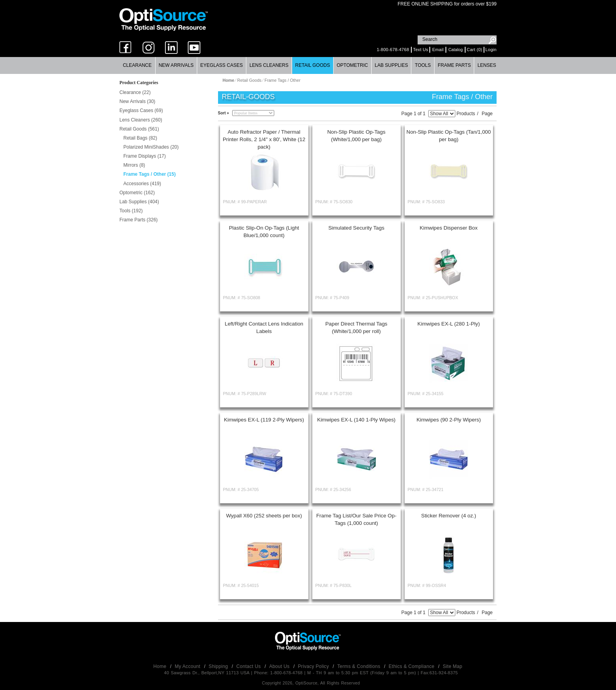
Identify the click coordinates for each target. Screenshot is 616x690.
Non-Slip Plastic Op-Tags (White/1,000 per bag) (356, 136)
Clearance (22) (135, 92)
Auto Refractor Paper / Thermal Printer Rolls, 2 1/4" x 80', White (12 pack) (264, 139)
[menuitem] (137, 65)
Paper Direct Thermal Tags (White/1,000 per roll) (356, 328)
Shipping (219, 666)
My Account (188, 666)
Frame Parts (454, 65)
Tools (423, 65)
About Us (280, 666)
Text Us (421, 50)
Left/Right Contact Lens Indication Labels (264, 328)
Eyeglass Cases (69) (141, 110)
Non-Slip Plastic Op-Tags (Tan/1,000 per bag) (449, 136)
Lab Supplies (391, 65)
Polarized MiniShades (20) (151, 147)
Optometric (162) (137, 193)
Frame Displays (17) (145, 156)
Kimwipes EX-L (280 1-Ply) (449, 324)
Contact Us (249, 666)
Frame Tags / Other (282, 80)
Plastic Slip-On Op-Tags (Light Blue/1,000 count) (264, 232)
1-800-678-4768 (393, 50)
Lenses (487, 65)
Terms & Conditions (360, 666)
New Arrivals (176, 65)
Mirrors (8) (134, 165)
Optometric (352, 65)
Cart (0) (475, 50)
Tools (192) (131, 211)
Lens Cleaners (269, 65)
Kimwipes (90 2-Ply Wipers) (449, 420)
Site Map (453, 666)
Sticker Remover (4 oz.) (449, 516)
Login (491, 50)
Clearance (137, 65)
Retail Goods (313, 65)
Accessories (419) (142, 184)
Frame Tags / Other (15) (149, 174)
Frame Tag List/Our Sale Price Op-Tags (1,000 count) (356, 519)
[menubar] (308, 65)
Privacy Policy (314, 666)
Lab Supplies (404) (139, 202)
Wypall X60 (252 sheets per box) (264, 516)
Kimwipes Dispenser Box (448, 228)
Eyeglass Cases (222, 65)
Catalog (456, 50)
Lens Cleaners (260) (141, 120)
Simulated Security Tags (357, 228)
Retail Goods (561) (139, 129)
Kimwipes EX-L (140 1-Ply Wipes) (356, 420)
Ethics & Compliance (412, 666)
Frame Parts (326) (138, 220)
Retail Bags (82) (140, 138)
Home (160, 666)
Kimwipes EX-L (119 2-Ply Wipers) (264, 420)
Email (438, 50)
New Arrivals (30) (137, 101)
